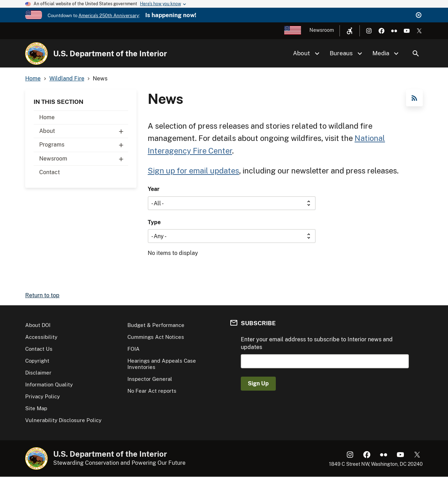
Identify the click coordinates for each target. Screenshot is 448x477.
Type (154, 222)
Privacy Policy (43, 396)
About (84, 131)
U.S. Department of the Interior (110, 54)
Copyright (37, 361)
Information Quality (49, 385)
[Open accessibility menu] (350, 31)
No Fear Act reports (152, 391)
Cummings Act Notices (156, 337)
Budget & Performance (156, 325)
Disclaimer (38, 373)
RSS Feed (414, 98)
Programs (84, 145)
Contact (50, 172)
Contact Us (39, 349)
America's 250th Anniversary (109, 16)
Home (47, 117)
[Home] (36, 54)
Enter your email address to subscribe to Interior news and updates (317, 343)
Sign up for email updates (193, 171)
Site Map (36, 408)
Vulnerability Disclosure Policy (63, 420)
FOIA (134, 349)
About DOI (38, 325)
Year (154, 189)
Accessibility (41, 337)
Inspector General (150, 379)
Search (416, 54)
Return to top (42, 295)
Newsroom (322, 30)
